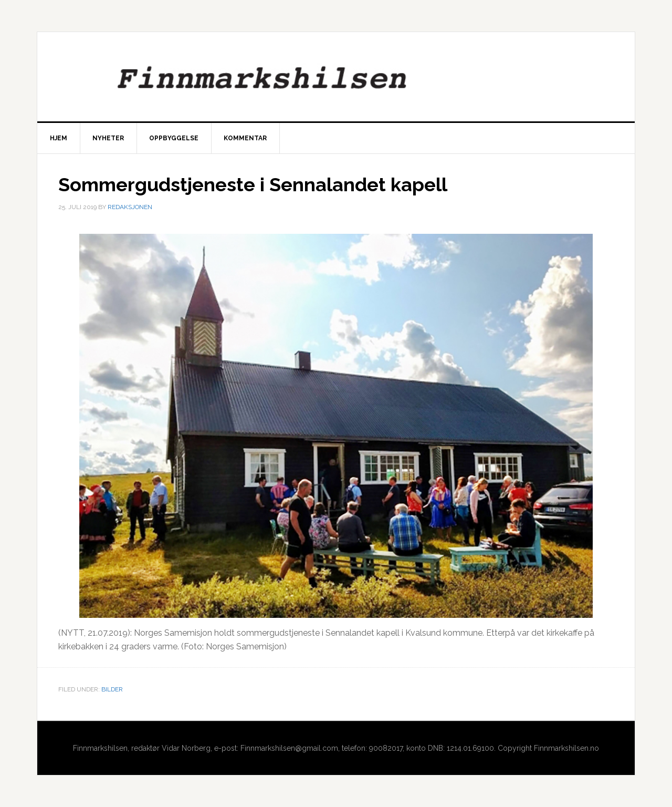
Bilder (112, 689)
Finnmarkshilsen (336, 77)
